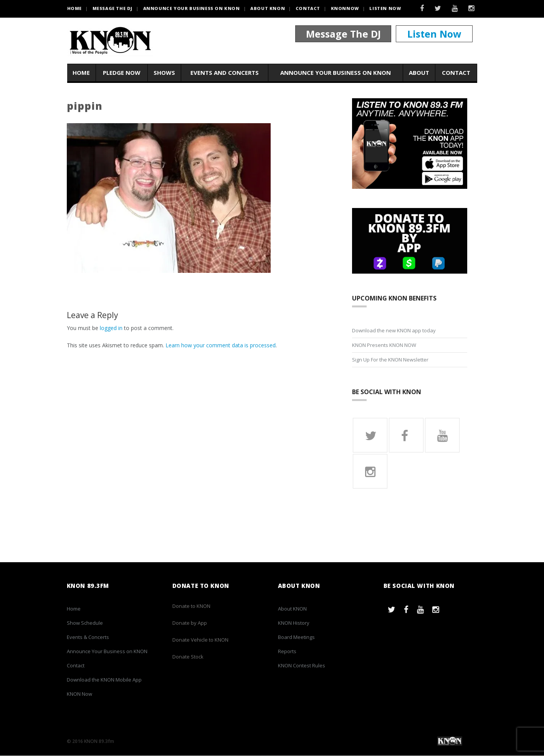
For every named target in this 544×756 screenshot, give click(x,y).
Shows (164, 73)
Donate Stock (188, 657)
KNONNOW (345, 8)
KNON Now (79, 694)
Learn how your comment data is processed (221, 345)
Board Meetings (296, 637)
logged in (111, 328)
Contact (308, 8)
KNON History (294, 623)
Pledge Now (122, 73)
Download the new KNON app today (394, 330)
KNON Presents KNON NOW (384, 345)
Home (81, 73)
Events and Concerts (225, 73)
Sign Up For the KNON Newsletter (390, 360)
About (419, 73)
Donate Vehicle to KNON (200, 640)
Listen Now (385, 8)
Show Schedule (85, 623)
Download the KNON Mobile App (104, 680)
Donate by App (190, 623)
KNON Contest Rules (302, 666)
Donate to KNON (191, 606)
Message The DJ (343, 34)
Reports (287, 652)
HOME (74, 8)
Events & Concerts (88, 637)
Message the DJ (112, 8)
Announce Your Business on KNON (192, 8)
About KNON (268, 8)
